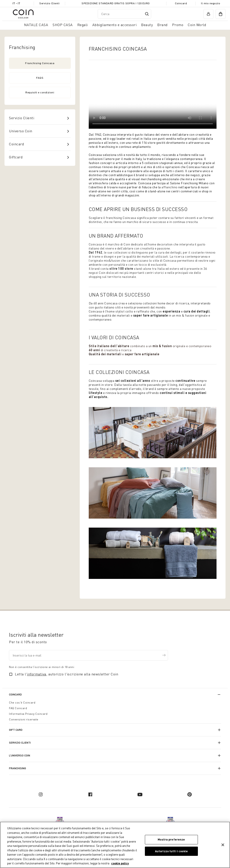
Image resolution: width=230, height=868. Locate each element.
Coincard (181, 3)
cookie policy (120, 863)
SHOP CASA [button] (63, 25)
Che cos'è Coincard (22, 703)
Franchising (18, 768)
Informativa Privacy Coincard (28, 714)
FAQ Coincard (18, 708)
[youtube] (140, 794)
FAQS (40, 78)
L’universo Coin (20, 755)
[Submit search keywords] (147, 14)
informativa (37, 674)
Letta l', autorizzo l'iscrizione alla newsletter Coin (66, 674)
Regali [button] (83, 25)
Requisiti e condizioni (40, 92)
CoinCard (15, 694)
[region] (115, 845)
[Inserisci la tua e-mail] (88, 655)
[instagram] (41, 794)
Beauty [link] (147, 25)
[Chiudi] (223, 845)
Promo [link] (178, 25)
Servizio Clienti (49, 3)
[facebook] (90, 794)
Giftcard (16, 157)
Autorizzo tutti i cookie (171, 851)
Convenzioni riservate (24, 719)
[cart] (221, 14)
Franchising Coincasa (40, 63)
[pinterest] (190, 794)
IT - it (16, 3)
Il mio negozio (211, 3)
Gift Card (16, 730)
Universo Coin (21, 131)
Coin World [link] (197, 25)
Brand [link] (162, 25)
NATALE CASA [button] (36, 25)
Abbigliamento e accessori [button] (115, 25)
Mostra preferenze (171, 839)
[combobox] (124, 14)
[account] (208, 14)
